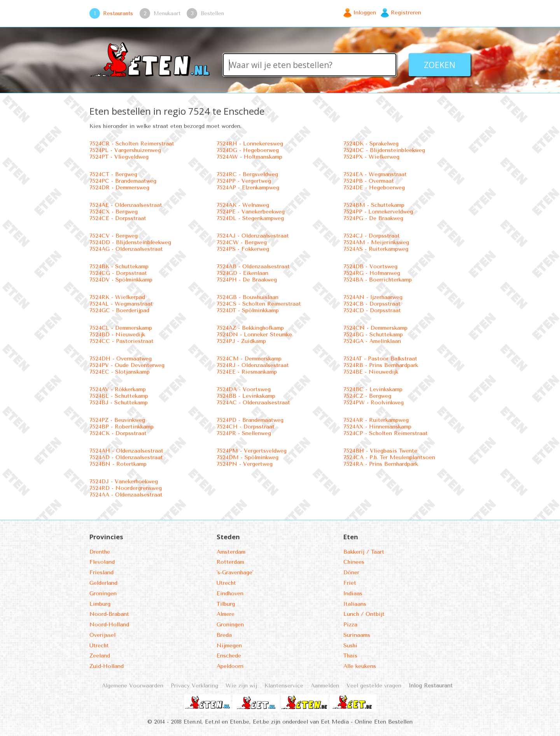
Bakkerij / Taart (364, 552)
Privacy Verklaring (194, 686)
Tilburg (226, 604)
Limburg (100, 604)
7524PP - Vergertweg (244, 181)
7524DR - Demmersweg (119, 188)
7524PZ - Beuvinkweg (117, 420)
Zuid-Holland (107, 666)
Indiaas (353, 594)
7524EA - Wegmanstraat (375, 174)
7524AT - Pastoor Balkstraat (380, 359)
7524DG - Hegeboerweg (248, 150)
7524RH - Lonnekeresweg (250, 144)
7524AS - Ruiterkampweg (376, 249)
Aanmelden (325, 686)
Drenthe (100, 552)
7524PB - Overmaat (369, 181)
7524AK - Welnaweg (243, 205)
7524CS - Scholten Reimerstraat (259, 304)
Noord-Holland (109, 625)
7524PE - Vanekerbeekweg (251, 212)
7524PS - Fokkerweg (243, 249)
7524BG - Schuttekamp (373, 335)
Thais (350, 656)
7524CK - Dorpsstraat (118, 433)
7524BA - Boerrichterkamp (378, 280)
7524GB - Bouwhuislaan (248, 297)
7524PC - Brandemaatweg (123, 181)
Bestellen (212, 13)
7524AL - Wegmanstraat (121, 304)
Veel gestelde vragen (374, 686)
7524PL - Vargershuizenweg (125, 150)
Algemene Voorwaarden (133, 686)
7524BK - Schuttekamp (119, 267)
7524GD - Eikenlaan (242, 273)
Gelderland (103, 583)
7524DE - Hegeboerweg (374, 188)
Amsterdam (231, 552)
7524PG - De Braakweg (373, 218)
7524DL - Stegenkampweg (250, 218)
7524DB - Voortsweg (370, 267)
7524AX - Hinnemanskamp (377, 427)
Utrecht (99, 646)
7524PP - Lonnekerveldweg (378, 212)
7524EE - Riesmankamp (247, 372)
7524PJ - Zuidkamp (241, 341)
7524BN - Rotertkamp (118, 464)
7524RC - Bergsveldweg (247, 174)
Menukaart (167, 13)
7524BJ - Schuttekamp (119, 403)
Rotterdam (230, 562)
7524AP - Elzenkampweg (248, 188)
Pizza (350, 625)
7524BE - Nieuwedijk (371, 372)
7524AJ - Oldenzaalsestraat (253, 236)
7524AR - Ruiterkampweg (376, 420)
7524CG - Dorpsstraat (118, 273)
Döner (351, 573)
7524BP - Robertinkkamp (122, 427)
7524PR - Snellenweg (244, 433)
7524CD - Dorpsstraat (372, 310)
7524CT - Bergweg (113, 174)
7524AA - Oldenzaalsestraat (126, 495)
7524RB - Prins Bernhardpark (381, 365)
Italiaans (355, 604)
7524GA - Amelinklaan (372, 341)
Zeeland (100, 656)
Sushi (350, 646)
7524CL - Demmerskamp (121, 328)
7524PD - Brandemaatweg (250, 420)
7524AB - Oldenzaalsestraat (253, 267)
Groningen (103, 594)
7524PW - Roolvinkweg (374, 403)
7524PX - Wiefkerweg (371, 157)
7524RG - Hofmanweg (372, 273)
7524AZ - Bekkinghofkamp (250, 328)
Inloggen (365, 13)
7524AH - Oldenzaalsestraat (126, 451)
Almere (226, 614)
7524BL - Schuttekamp (119, 396)
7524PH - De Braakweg (247, 280)
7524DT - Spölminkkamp (248, 310)
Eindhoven (230, 594)
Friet (350, 583)
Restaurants (118, 13)
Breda (224, 635)
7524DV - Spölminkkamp (121, 280)
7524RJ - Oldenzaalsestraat (253, 365)
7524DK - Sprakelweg (371, 144)
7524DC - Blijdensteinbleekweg (384, 150)
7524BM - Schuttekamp (374, 205)
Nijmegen (229, 646)
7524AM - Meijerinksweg (376, 242)
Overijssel (102, 635)
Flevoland (102, 562)
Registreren (406, 13)
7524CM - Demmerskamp (249, 359)
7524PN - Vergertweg (245, 464)
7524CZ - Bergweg (367, 396)
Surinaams (357, 635)
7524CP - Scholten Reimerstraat (386, 433)
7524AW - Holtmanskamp (249, 157)
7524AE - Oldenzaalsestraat (126, 205)
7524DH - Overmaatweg (121, 359)
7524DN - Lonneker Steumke (254, 335)
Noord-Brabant (109, 614)
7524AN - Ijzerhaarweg (373, 297)
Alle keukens (360, 666)
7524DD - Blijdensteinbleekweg (130, 242)
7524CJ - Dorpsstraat (372, 236)
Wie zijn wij (241, 686)
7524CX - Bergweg (114, 212)
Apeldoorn (230, 666)
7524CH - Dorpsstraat (246, 427)
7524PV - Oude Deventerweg (127, 365)
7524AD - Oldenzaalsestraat (126, 457)
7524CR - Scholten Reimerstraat (132, 144)
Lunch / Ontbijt (364, 614)
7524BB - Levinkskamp (246, 396)
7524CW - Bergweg (242, 242)
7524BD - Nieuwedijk (117, 335)
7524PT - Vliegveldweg (119, 157)
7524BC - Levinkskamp (373, 389)
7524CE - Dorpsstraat (118, 218)
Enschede (229, 656)
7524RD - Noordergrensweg (126, 488)
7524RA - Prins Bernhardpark (381, 464)
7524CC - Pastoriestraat (122, 341)
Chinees (354, 562)
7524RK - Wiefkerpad (117, 297)
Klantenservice (284, 686)
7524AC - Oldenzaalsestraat (253, 403)
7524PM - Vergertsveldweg (252, 451)
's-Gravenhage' (235, 573)
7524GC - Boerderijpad (119, 310)
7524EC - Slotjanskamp (120, 372)
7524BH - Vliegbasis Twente (380, 451)
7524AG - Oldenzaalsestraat (126, 249)
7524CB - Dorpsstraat (372, 304)
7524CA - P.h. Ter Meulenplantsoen (389, 457)
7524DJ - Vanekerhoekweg (124, 482)
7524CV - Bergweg (114, 236)
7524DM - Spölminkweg (248, 457)
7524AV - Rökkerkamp (118, 389)
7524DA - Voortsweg (244, 389)
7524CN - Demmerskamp (375, 328)
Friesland (101, 573)
